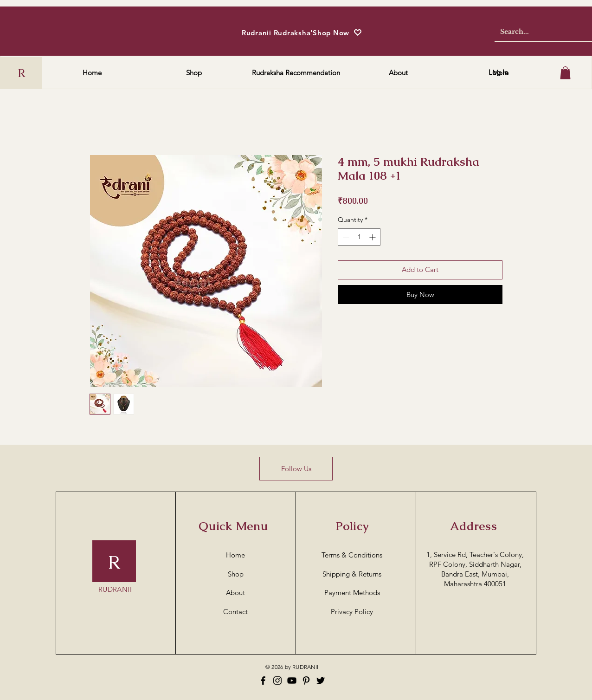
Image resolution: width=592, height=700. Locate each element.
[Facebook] (263, 681)
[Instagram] (277, 681)
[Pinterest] (306, 681)
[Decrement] (345, 237)
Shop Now (331, 33)
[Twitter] (321, 681)
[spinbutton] (359, 237)
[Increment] (373, 237)
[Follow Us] (296, 469)
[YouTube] (292, 681)
